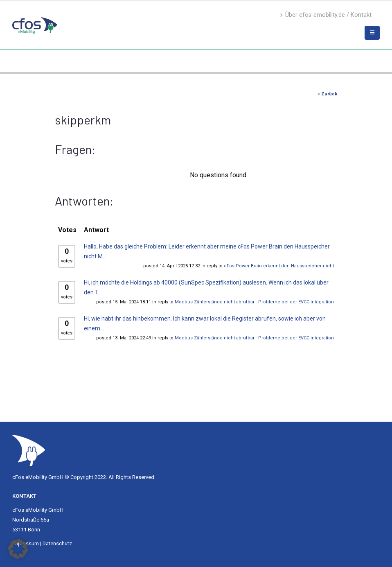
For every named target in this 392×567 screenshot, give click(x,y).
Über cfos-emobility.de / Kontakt (326, 15)
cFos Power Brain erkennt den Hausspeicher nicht (279, 266)
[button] (18, 549)
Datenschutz (57, 543)
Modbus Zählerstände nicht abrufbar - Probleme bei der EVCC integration (254, 302)
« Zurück (327, 94)
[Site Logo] (29, 450)
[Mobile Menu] (372, 33)
